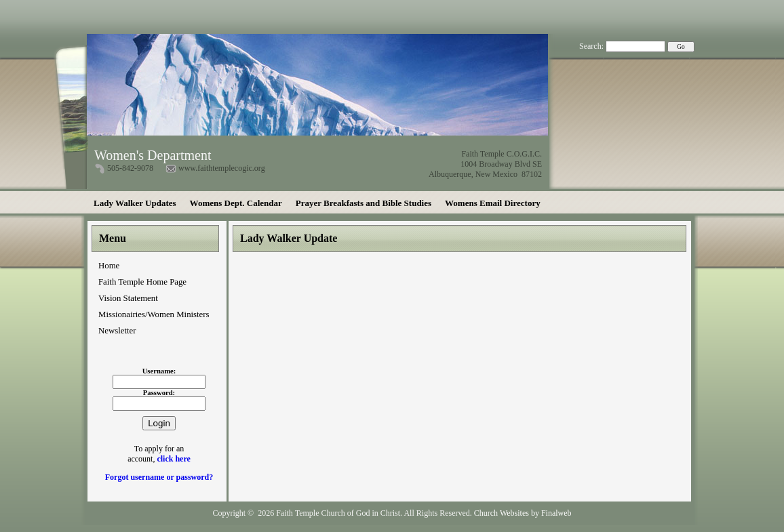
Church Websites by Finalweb (523, 513)
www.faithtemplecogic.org (222, 168)
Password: (159, 393)
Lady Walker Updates (135, 203)
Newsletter (117, 331)
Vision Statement (128, 298)
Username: (159, 371)
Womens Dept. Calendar (236, 203)
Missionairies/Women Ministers (154, 314)
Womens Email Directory (493, 203)
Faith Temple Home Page (142, 282)
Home (109, 266)
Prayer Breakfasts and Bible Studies (364, 203)
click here (173, 459)
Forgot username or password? (159, 477)
